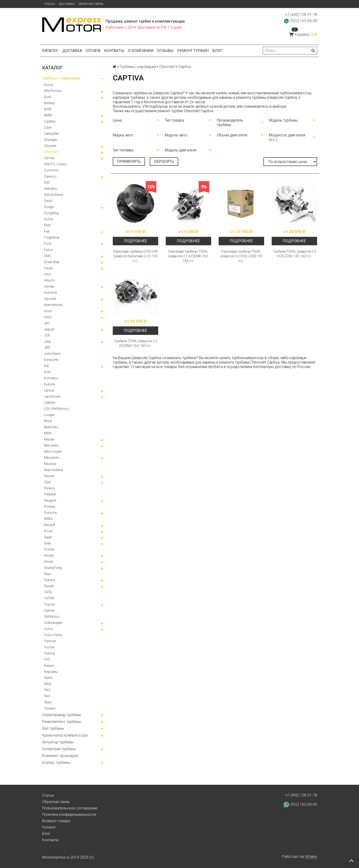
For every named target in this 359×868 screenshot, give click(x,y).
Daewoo (50, 176)
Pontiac (50, 507)
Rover (48, 531)
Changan (51, 140)
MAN (48, 433)
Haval (48, 268)
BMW (48, 115)
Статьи (50, 4)
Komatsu (51, 378)
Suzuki (49, 586)
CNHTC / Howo (56, 164)
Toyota (49, 604)
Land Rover (52, 396)
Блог (217, 51)
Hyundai (50, 299)
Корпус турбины (56, 763)
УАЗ (47, 696)
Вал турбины (53, 728)
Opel (47, 482)
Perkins (50, 488)
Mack (48, 421)
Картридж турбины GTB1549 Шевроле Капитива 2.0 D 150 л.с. (135, 256)
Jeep (47, 341)
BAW (48, 109)
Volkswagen (53, 623)
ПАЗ (47, 690)
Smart (49, 562)
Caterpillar (51, 134)
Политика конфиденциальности (69, 814)
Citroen (49, 158)
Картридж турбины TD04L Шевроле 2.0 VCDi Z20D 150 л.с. (241, 256)
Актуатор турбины (58, 742)
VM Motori (52, 617)
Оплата (93, 51)
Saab (48, 537)
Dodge (49, 207)
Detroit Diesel (54, 195)
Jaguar (49, 329)
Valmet (49, 610)
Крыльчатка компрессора (65, 735)
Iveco (48, 317)
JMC (47, 348)
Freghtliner (52, 238)
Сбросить (164, 161)
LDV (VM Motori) (56, 409)
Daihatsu (51, 189)
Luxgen (49, 415)
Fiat (47, 231)
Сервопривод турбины (61, 715)
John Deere (52, 354)
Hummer (51, 293)
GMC (48, 256)
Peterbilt (50, 494)
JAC (47, 323)
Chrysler (50, 146)
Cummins (51, 170)
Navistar (50, 464)
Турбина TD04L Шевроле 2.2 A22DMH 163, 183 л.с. (135, 343)
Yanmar (50, 641)
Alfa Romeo (53, 91)
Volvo (48, 629)
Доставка (67, 4)
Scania (49, 549)
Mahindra (51, 427)
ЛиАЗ (48, 678)
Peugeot (50, 500)
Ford (48, 244)
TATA (48, 592)
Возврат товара (56, 821)
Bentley (49, 103)
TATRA (49, 598)
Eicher (49, 219)
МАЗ (48, 684)
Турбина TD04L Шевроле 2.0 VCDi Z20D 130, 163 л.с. (294, 254)
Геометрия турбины (59, 749)
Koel (47, 372)
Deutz (48, 201)
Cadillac (50, 121)
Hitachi (49, 280)
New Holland (53, 470)
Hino (48, 274)
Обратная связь (91, 4)
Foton (48, 250)
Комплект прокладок (60, 756)
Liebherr (50, 403)
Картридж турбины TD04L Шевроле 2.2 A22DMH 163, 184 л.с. (188, 256)
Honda (49, 286)
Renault (50, 525)
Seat (47, 543)
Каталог (50, 51)
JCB (47, 335)
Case (48, 127)
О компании (141, 51)
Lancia (49, 390)
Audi (47, 97)
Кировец (51, 672)
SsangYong (53, 568)
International (53, 305)
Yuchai (49, 647)
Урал (48, 702)
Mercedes (51, 445)
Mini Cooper (53, 452)
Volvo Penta (53, 635)
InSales (311, 857)
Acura (48, 85)
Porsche (50, 513)
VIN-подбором (155, 106)
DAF (47, 182)
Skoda (49, 555)
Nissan (49, 476)
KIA (46, 366)
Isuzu (48, 311)
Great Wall (52, 262)
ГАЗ (47, 659)
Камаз (49, 666)
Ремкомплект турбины (61, 722)
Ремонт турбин (193, 51)
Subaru (49, 580)
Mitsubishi (52, 458)
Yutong (49, 653)
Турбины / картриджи (61, 78)
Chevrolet (51, 152)
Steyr (48, 574)
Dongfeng (51, 213)
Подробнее (135, 241)
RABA (48, 519)
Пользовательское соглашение (70, 808)
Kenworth (51, 360)
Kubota (49, 384)
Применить (129, 161)
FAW (47, 225)
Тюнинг (50, 708)
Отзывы (165, 51)
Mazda (49, 439)
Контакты (114, 51)
